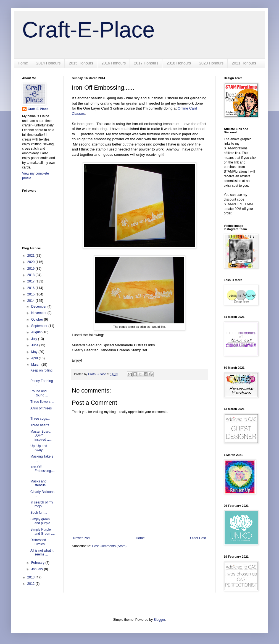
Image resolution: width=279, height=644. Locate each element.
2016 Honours (114, 63)
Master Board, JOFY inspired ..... (41, 436)
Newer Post (82, 538)
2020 (31, 262)
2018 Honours (179, 63)
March (36, 365)
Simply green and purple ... (42, 521)
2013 (31, 577)
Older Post (198, 538)
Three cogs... (40, 419)
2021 (31, 256)
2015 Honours (81, 63)
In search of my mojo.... (42, 504)
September (40, 326)
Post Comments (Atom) (109, 546)
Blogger (159, 620)
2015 (31, 294)
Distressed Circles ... (39, 542)
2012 (31, 584)
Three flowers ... (42, 402)
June (35, 345)
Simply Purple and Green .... (43, 531)
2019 (31, 269)
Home (23, 63)
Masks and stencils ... (40, 483)
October (38, 320)
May (35, 352)
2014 (31, 301)
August (37, 332)
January (38, 569)
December (39, 307)
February (38, 563)
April (35, 358)
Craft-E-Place (88, 30)
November (39, 313)
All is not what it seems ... (42, 552)
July (35, 339)
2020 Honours (211, 63)
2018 (31, 275)
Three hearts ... (42, 425)
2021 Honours (244, 63)
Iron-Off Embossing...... (43, 471)
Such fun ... (39, 513)
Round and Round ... (39, 393)
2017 (31, 281)
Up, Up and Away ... (39, 448)
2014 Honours (48, 63)
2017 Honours (146, 63)
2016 (31, 288)
